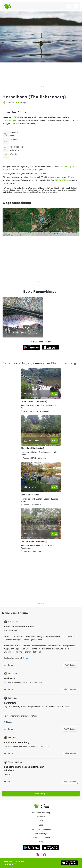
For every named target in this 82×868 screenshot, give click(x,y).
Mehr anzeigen (41, 794)
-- (11, 157)
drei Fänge (29, 170)
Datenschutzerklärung (41, 813)
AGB (41, 821)
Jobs (41, 825)
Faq (41, 842)
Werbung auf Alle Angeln (41, 829)
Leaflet (5, 233)
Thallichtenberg (10, 120)
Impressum (41, 817)
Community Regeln (41, 834)
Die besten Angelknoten (41, 838)
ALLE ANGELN (61, 180)
